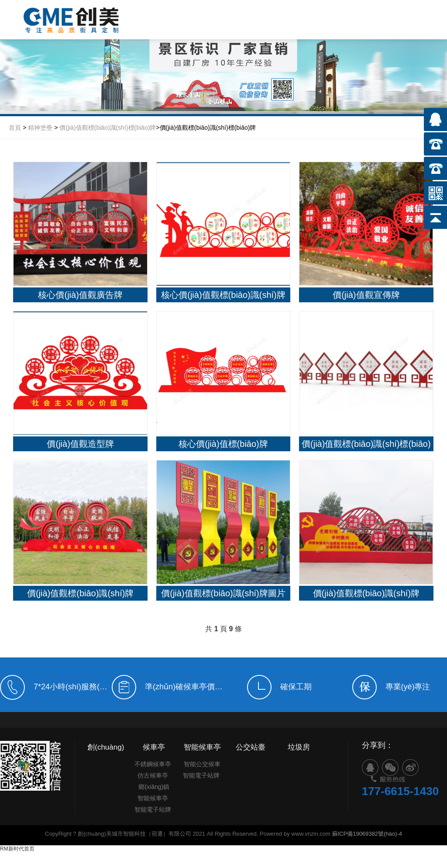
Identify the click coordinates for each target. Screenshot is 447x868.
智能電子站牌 (153, 821)
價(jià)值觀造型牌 (80, 444)
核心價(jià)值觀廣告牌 (80, 295)
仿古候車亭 (153, 787)
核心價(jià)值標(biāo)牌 (223, 444)
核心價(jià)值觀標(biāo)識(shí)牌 (223, 295)
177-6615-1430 (400, 813)
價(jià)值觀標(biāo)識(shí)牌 (80, 594)
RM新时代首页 (17, 850)
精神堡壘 (40, 128)
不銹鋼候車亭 (153, 776)
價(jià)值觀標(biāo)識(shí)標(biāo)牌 (108, 128)
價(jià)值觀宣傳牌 (366, 295)
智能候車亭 (153, 810)
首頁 (15, 128)
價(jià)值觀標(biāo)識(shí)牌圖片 (223, 594)
